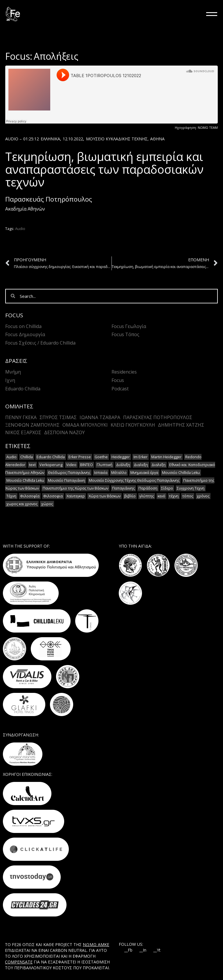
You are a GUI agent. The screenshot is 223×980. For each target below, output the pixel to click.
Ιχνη (10, 380)
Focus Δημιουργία (25, 334)
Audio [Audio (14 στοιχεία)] (11, 457)
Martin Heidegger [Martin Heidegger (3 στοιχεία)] (166, 457)
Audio (20, 229)
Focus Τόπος (125, 334)
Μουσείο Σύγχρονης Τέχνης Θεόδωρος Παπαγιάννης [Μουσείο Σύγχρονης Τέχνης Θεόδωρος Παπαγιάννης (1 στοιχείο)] (134, 480)
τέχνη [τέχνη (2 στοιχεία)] (174, 496)
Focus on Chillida (23, 326)
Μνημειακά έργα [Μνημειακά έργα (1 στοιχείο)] (144, 473)
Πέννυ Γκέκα (21, 417)
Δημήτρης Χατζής (181, 425)
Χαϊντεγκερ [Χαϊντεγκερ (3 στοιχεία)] (76, 496)
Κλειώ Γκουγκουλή (133, 425)
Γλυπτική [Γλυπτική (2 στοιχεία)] (105, 465)
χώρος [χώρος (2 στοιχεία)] (47, 504)
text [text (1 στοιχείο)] (32, 465)
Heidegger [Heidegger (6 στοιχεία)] (121, 457)
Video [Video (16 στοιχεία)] (71, 465)
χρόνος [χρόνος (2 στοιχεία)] (203, 496)
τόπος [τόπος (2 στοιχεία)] (188, 496)
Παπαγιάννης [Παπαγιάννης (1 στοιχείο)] (123, 488)
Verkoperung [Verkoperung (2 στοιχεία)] (51, 465)
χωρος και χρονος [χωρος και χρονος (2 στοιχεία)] (22, 504)
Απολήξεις (56, 56)
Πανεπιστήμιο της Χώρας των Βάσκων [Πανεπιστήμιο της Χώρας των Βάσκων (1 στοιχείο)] (75, 488)
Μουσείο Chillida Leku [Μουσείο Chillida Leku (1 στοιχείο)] (25, 480)
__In (143, 950)
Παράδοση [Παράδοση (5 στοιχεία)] (148, 488)
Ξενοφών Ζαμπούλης (32, 425)
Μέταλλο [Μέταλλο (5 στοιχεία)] (119, 473)
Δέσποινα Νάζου (64, 432)
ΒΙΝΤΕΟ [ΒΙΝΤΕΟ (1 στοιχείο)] (87, 465)
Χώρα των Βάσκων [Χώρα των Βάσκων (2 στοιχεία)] (105, 496)
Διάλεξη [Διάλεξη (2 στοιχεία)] (123, 465)
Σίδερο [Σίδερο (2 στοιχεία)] (167, 488)
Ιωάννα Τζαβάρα (100, 417)
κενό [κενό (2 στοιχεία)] (161, 496)
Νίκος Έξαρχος (23, 432)
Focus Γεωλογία (129, 326)
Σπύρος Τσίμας (58, 417)
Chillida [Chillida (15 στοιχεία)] (27, 457)
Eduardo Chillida (23, 389)
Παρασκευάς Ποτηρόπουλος (49, 199)
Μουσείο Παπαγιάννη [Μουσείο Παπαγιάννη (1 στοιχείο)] (66, 480)
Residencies (124, 372)
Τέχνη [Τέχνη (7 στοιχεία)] (11, 496)
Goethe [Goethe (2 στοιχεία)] (101, 457)
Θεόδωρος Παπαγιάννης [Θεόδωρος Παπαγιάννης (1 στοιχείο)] (69, 473)
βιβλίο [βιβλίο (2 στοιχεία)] (130, 496)
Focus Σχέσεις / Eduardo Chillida (40, 343)
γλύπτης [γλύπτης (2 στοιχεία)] (147, 496)
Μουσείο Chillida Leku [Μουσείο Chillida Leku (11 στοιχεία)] (181, 473)
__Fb (128, 950)
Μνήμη (13, 372)
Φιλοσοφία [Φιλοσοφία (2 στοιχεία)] (30, 496)
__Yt (157, 950)
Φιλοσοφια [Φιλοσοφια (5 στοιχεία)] (53, 496)
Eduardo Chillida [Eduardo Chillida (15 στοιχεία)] (51, 457)
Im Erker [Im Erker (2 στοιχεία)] (141, 457)
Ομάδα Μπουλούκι (85, 425)
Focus (118, 380)
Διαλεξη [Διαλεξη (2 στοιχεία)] (141, 465)
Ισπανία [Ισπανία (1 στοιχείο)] (101, 473)
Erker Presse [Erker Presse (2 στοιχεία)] (80, 457)
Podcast (120, 389)
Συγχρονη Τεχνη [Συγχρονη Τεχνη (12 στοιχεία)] (191, 488)
